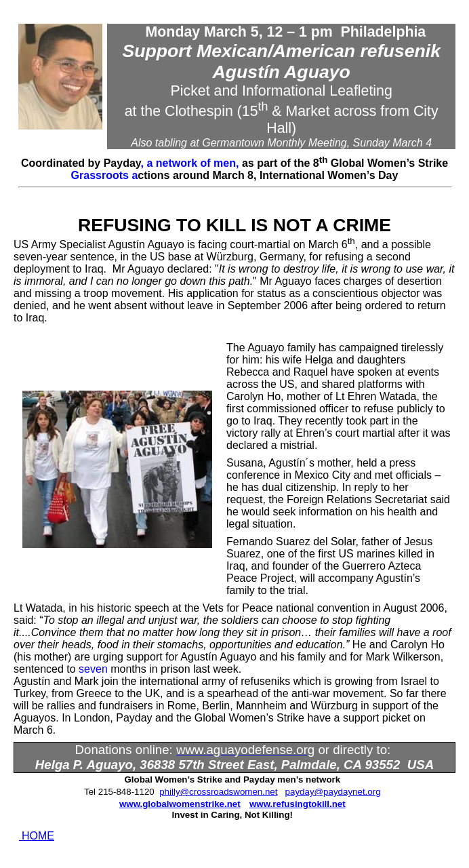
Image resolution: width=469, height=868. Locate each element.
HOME (38, 836)
